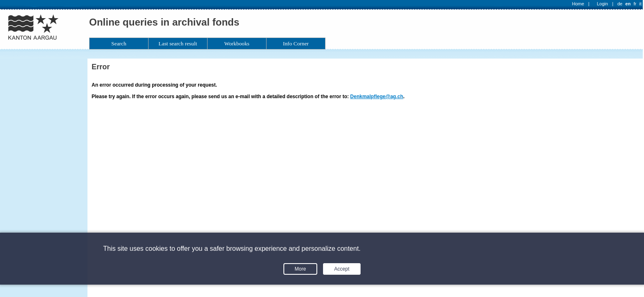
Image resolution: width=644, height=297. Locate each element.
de (620, 4)
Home (578, 4)
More (300, 269)
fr (635, 4)
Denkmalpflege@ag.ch (377, 97)
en (628, 4)
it (641, 4)
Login (603, 4)
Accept (342, 269)
